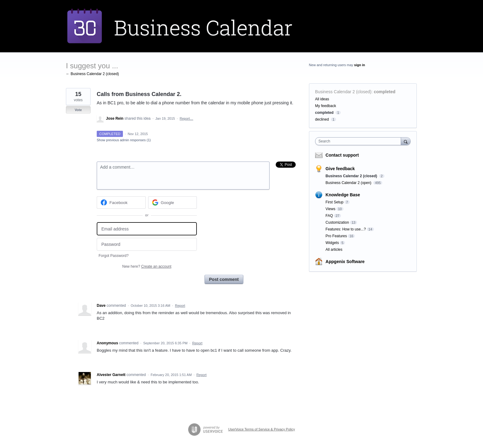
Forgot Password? (114, 256)
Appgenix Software (345, 262)
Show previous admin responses (124, 140)
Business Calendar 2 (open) (349, 183)
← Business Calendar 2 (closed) (92, 74)
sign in (360, 65)
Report (180, 306)
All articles (334, 250)
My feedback (326, 106)
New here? (147, 266)
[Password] (147, 244)
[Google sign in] (173, 202)
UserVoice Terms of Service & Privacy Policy (262, 429)
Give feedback (340, 169)
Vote (78, 110)
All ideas (322, 99)
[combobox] (360, 141)
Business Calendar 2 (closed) (343, 92)
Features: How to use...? (346, 229)
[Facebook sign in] (121, 202)
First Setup (335, 202)
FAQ (329, 216)
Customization (337, 222)
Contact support (342, 155)
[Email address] (147, 229)
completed (385, 92)
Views (331, 209)
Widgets (332, 243)
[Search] (406, 141)
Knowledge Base (343, 195)
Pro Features (336, 236)
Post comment (224, 279)
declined (322, 119)
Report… (186, 118)
